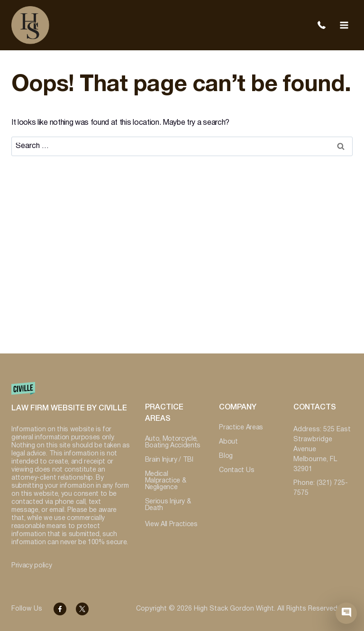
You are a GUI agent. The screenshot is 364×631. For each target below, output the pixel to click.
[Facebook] (60, 609)
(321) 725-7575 (322, 25)
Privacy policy (32, 566)
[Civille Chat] (346, 613)
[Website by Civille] (71, 402)
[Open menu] (344, 25)
